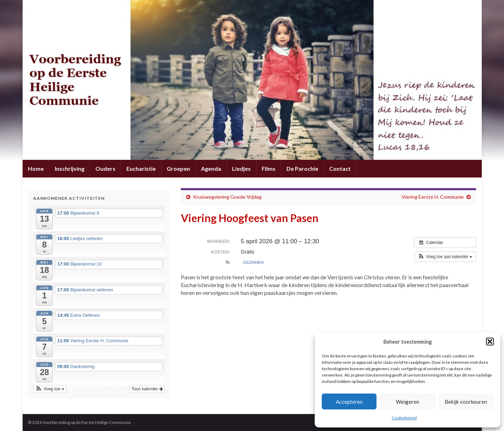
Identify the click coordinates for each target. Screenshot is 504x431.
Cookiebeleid (404, 418)
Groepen (178, 168)
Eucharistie (141, 168)
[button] (490, 342)
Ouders (105, 168)
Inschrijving (70, 168)
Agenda (211, 168)
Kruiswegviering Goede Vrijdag (227, 197)
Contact (340, 168)
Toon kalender (147, 389)
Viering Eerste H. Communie (433, 197)
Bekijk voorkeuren (466, 402)
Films (269, 168)
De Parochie (302, 168)
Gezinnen (253, 262)
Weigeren (408, 402)
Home (36, 168)
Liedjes (241, 168)
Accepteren (349, 402)
